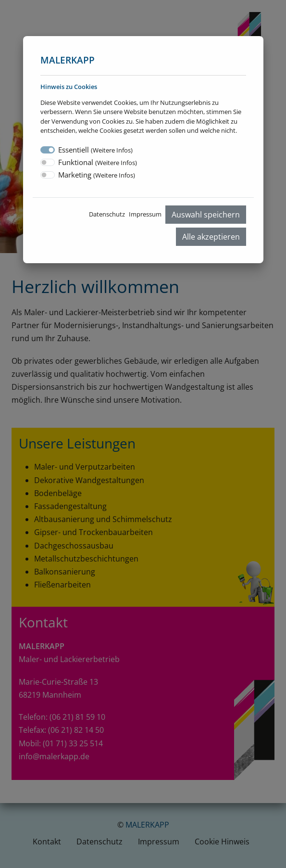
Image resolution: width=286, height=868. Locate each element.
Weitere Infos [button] (112, 150)
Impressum (145, 214)
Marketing (97, 175)
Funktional (98, 162)
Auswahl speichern (206, 215)
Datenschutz (107, 214)
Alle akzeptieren (211, 237)
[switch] (48, 162)
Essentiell (95, 150)
